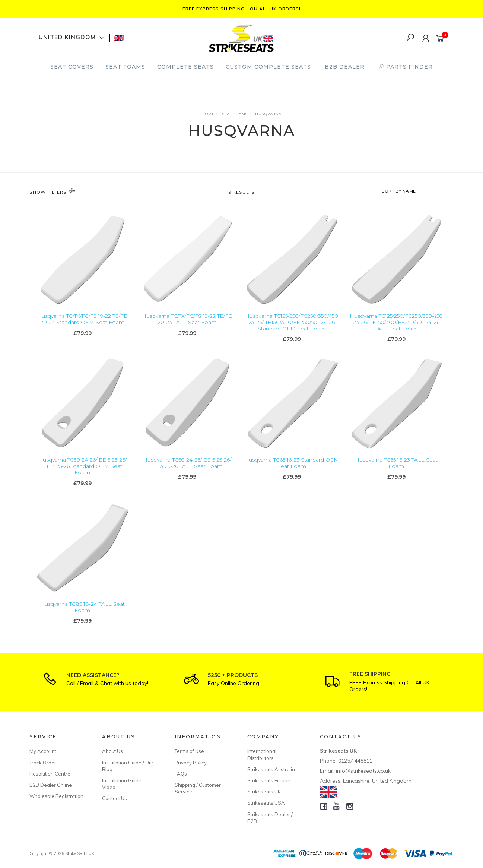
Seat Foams (125, 67)
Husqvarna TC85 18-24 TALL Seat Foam (82, 617)
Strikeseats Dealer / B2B (270, 818)
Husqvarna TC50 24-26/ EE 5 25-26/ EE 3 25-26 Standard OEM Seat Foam (82, 476)
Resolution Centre (50, 774)
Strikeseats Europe (269, 780)
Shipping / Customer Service (198, 788)
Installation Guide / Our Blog (128, 766)
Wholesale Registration (56, 796)
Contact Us (115, 798)
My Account (43, 751)
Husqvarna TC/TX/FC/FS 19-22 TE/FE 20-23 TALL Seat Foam (187, 319)
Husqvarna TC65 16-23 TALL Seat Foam (396, 473)
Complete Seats (185, 67)
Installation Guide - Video (123, 784)
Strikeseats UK (264, 792)
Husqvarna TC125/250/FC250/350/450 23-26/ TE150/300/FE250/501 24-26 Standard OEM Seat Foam (292, 323)
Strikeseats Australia (271, 769)
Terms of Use (189, 751)
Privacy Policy (191, 763)
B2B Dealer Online (51, 785)
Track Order (43, 763)
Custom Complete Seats (268, 67)
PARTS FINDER (406, 67)
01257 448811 (355, 761)
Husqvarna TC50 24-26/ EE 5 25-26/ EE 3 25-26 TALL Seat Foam (187, 473)
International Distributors (262, 754)
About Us (112, 751)
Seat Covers (72, 67)
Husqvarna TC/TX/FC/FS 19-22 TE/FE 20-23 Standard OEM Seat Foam (82, 319)
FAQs (181, 774)
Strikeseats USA (266, 803)
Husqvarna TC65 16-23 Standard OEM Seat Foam (292, 473)
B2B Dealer (345, 67)
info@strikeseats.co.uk (363, 771)
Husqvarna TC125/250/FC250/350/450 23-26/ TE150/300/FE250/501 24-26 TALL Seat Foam (396, 323)
